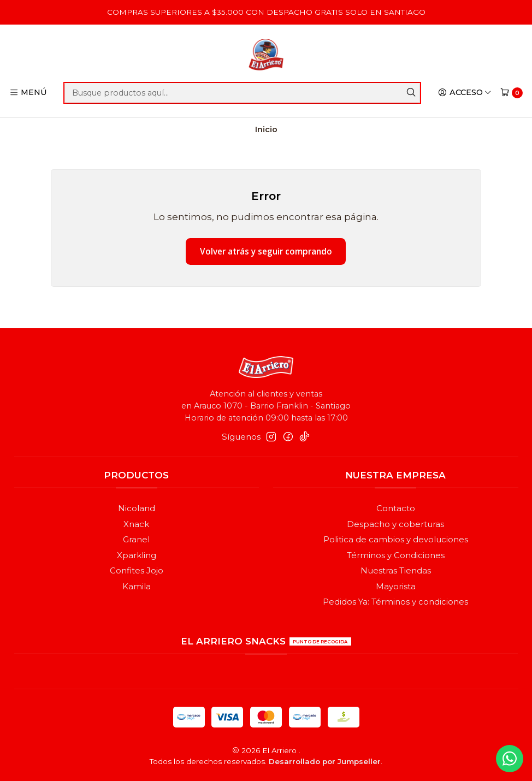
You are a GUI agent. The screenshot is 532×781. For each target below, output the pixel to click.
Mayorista (396, 587)
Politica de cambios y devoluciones (396, 540)
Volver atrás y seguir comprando (266, 251)
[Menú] (28, 93)
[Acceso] (465, 93)
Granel (136, 540)
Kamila (137, 587)
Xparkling (137, 555)
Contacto (396, 508)
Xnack (136, 524)
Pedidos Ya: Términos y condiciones (395, 602)
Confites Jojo (137, 571)
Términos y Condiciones (396, 555)
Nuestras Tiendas (396, 571)
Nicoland (137, 508)
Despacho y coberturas (395, 524)
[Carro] (511, 93)
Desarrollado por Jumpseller (325, 761)
